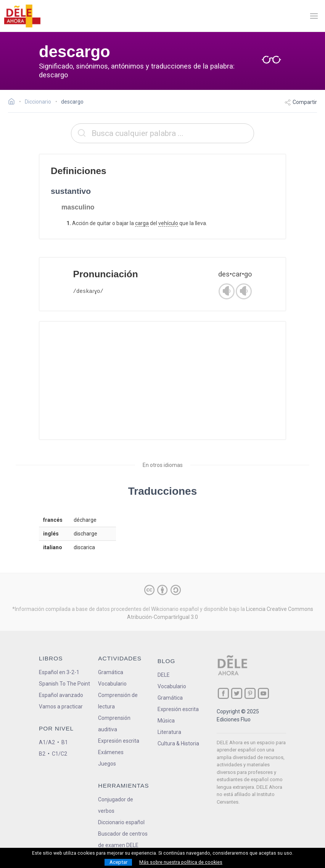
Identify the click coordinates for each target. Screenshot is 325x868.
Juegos (107, 764)
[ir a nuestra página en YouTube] (263, 693)
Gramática (111, 672)
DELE (164, 675)
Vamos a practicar (61, 707)
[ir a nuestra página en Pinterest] (250, 693)
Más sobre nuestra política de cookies (181, 862)
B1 (65, 742)
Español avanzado (61, 695)
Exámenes (111, 752)
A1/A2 (47, 742)
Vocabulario (112, 684)
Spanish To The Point (64, 684)
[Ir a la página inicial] (14, 102)
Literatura (169, 732)
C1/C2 (60, 754)
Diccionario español (121, 822)
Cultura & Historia (178, 743)
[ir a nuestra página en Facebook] (223, 693)
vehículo (168, 223)
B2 (42, 754)
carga (142, 223)
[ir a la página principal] (22, 16)
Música (166, 721)
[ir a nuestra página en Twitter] (237, 693)
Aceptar (118, 862)
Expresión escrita (119, 741)
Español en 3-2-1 (59, 672)
